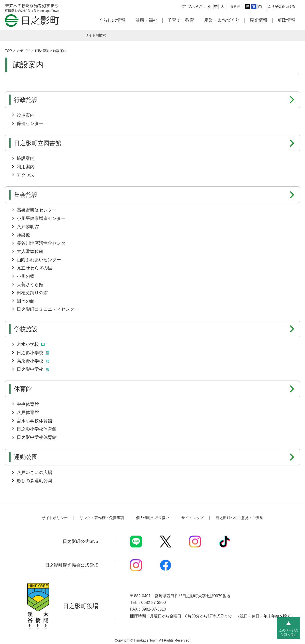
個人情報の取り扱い (153, 518)
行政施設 (26, 100)
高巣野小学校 (33, 361)
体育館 (23, 389)
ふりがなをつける (281, 6)
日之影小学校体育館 (37, 429)
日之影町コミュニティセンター (48, 309)
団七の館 (26, 301)
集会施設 (26, 195)
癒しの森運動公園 (34, 481)
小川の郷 (26, 276)
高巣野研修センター (37, 210)
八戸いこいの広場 (34, 473)
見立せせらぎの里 (34, 268)
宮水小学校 (31, 344)
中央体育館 (28, 404)
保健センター (30, 123)
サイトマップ (192, 518)
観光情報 (259, 20)
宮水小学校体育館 (34, 421)
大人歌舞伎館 (30, 251)
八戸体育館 (28, 413)
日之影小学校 (33, 353)
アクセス (26, 175)
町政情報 (286, 20)
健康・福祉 (146, 20)
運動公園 (26, 457)
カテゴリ (23, 51)
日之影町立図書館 (38, 143)
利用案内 (26, 167)
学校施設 (26, 329)
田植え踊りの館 (32, 293)
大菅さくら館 (30, 285)
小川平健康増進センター (41, 218)
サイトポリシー (55, 518)
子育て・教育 (181, 20)
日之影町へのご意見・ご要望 (239, 518)
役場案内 (26, 115)
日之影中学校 (33, 369)
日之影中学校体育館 (37, 437)
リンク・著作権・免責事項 (102, 518)
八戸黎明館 (28, 227)
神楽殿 (23, 235)
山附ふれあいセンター (39, 260)
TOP (8, 51)
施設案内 (60, 51)
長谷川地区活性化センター (43, 243)
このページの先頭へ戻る (289, 633)
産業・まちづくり (222, 20)
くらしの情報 (112, 20)
